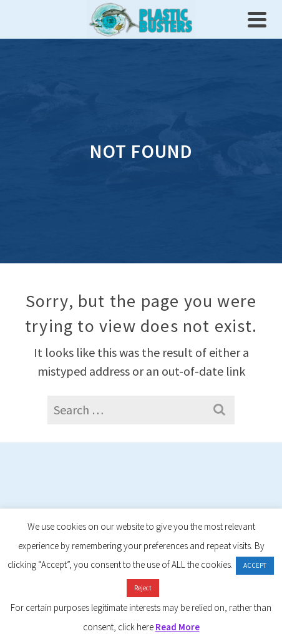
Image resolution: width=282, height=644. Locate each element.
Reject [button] (143, 588)
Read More (177, 627)
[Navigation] (257, 19)
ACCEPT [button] (255, 565)
